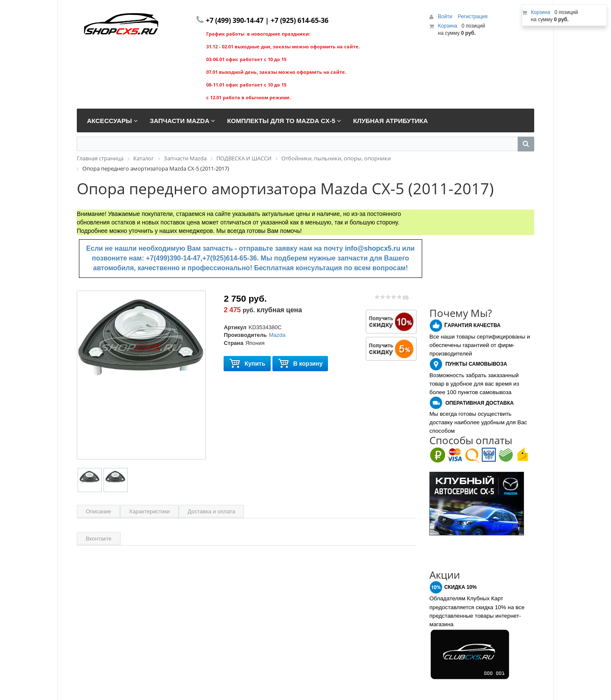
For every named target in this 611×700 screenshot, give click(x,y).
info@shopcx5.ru (373, 248)
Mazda (277, 335)
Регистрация (473, 17)
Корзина (448, 26)
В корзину (300, 364)
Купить (247, 364)
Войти (446, 17)
